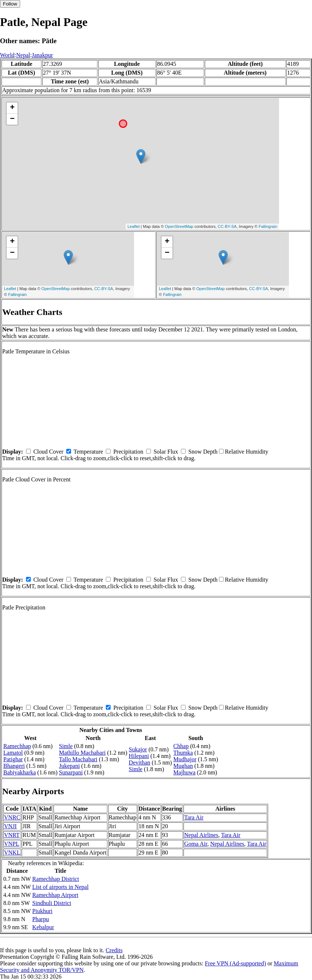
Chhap (181, 746)
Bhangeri (14, 766)
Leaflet (133, 226)
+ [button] (12, 108)
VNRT (12, 835)
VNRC (12, 817)
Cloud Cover (48, 452)
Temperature (88, 452)
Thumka (183, 753)
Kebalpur (43, 927)
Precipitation (128, 452)
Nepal (23, 55)
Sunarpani (71, 772)
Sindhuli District (52, 903)
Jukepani (69, 766)
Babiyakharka (20, 772)
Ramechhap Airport (55, 895)
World (7, 55)
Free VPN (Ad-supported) (235, 963)
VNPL (12, 844)
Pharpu (40, 919)
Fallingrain (268, 226)
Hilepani (139, 756)
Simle (66, 746)
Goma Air (196, 844)
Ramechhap (17, 746)
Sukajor (138, 749)
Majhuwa (184, 772)
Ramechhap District (56, 879)
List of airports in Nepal (60, 887)
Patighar (13, 759)
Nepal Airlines (201, 835)
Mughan (183, 766)
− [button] (12, 119)
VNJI (10, 826)
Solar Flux (166, 452)
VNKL (12, 853)
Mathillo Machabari (82, 753)
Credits (114, 950)
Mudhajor (185, 759)
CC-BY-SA (227, 226)
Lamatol (13, 753)
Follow (10, 4)
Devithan (140, 763)
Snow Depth (203, 452)
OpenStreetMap (179, 226)
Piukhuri (42, 911)
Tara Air (194, 817)
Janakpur (42, 55)
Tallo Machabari (78, 759)
